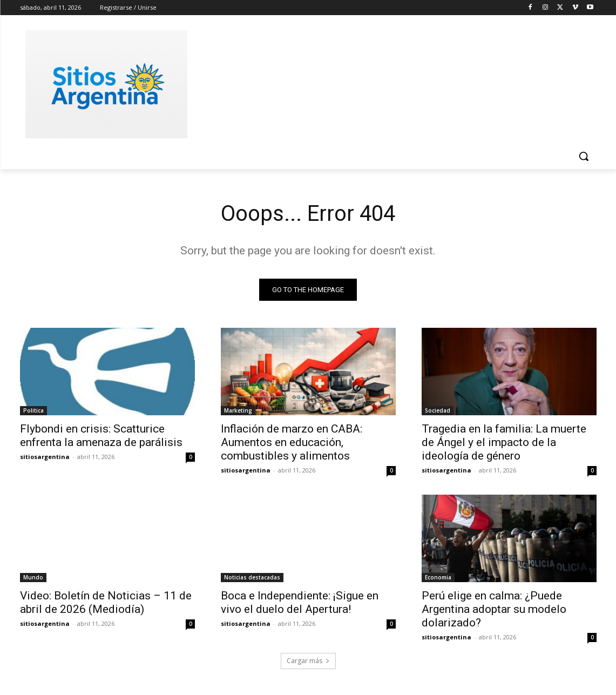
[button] (584, 156)
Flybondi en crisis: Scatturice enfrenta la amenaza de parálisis (101, 436)
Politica (33, 410)
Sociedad (438, 410)
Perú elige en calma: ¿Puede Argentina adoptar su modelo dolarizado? (494, 609)
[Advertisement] (389, 83)
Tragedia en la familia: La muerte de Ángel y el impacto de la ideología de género (504, 442)
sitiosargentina (45, 457)
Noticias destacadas (252, 577)
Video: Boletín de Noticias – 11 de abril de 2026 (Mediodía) (106, 602)
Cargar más (308, 661)
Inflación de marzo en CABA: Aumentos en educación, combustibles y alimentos (292, 442)
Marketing (238, 410)
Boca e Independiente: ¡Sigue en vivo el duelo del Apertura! (300, 602)
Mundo (33, 577)
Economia (438, 577)
